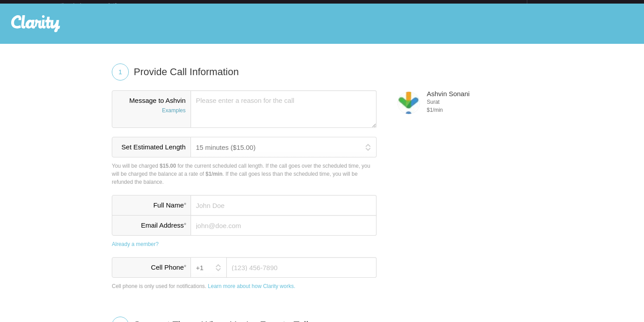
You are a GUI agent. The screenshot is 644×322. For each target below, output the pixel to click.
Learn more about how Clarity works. (252, 293)
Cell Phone (169, 274)
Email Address (163, 232)
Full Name (170, 212)
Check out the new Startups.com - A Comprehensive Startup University (430, 6)
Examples (174, 118)
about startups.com (559, 6)
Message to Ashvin (151, 113)
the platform (98, 5)
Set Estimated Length (154, 154)
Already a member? (135, 251)
